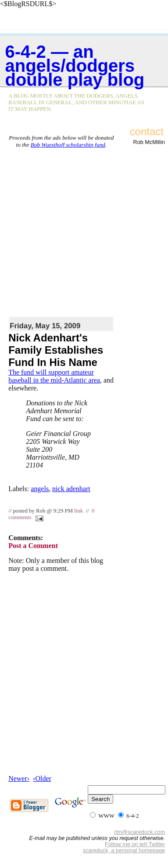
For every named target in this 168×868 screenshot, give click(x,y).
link (79, 511)
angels (40, 489)
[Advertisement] (82, 230)
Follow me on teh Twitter (135, 844)
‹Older (42, 778)
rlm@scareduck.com (139, 832)
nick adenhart (71, 489)
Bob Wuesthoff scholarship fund (68, 145)
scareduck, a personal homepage (124, 850)
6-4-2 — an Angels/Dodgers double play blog (75, 66)
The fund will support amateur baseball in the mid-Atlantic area (54, 376)
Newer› (19, 778)
